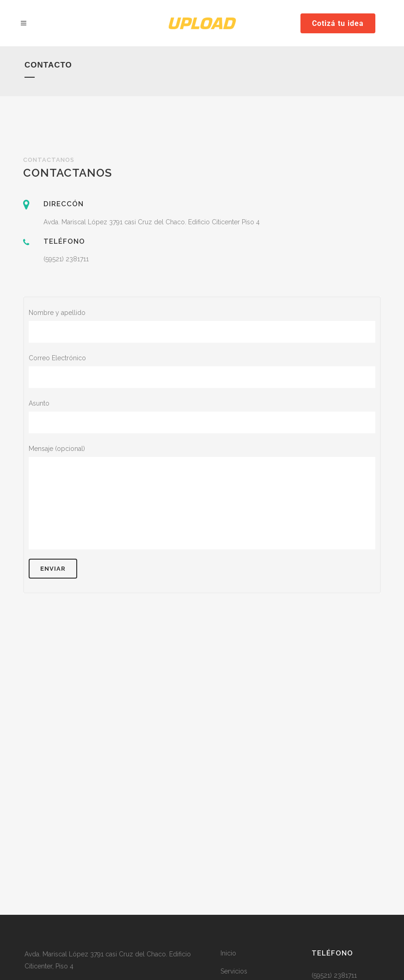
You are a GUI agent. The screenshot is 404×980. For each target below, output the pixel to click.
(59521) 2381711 (66, 259)
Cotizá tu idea (338, 23)
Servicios (234, 971)
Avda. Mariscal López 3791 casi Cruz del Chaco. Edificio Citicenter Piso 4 (152, 222)
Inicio (228, 953)
